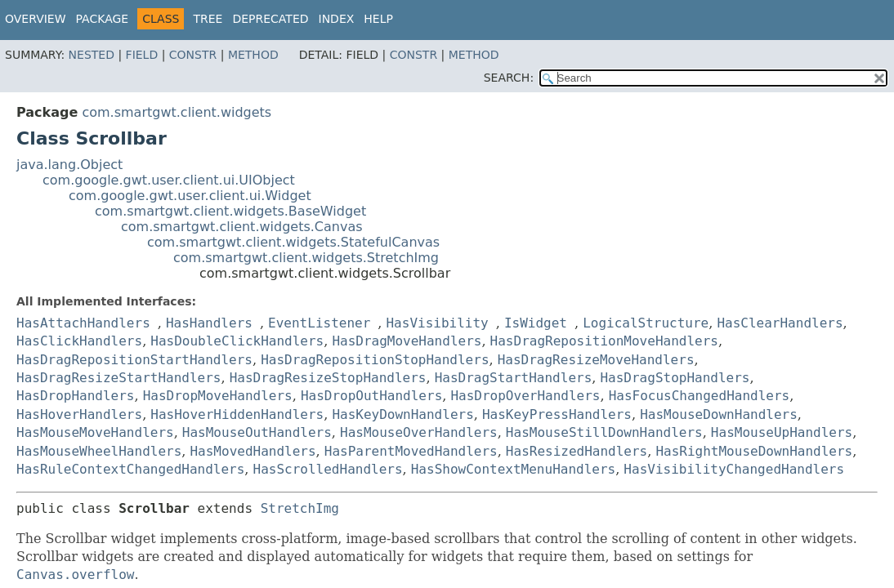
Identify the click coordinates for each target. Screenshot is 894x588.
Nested (92, 55)
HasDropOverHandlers (525, 396)
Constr (193, 55)
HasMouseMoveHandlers (95, 432)
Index (337, 19)
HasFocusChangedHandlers (700, 396)
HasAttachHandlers (83, 323)
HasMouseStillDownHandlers (604, 432)
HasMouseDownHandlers (719, 414)
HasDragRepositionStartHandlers (134, 360)
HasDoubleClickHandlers (237, 341)
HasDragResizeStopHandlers (328, 378)
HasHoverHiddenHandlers (237, 414)
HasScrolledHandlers (328, 469)
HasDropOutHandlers (371, 396)
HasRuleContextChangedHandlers (130, 469)
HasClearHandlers (780, 323)
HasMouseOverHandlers (419, 432)
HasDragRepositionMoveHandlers (604, 341)
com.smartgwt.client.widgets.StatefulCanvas (293, 242)
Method (253, 55)
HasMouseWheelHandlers (99, 451)
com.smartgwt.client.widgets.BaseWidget (230, 211)
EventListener (319, 323)
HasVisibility (437, 323)
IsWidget (536, 323)
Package (103, 19)
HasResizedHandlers (577, 451)
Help (378, 19)
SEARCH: (509, 78)
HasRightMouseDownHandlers (754, 451)
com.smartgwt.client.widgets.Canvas (242, 227)
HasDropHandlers (76, 396)
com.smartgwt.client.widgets (177, 112)
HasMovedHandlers (253, 451)
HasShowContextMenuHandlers (513, 469)
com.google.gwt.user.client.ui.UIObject (169, 180)
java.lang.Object (69, 165)
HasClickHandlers (79, 341)
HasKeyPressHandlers (557, 414)
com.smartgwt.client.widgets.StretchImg (306, 258)
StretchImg (300, 508)
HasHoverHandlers (79, 414)
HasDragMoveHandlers (407, 341)
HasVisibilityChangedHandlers (734, 469)
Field (142, 55)
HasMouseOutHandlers (257, 432)
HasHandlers (209, 323)
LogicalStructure (646, 323)
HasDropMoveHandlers (218, 396)
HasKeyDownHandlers (402, 414)
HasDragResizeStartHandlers (118, 378)
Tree (208, 19)
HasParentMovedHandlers (411, 451)
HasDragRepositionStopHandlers (375, 360)
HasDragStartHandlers (514, 378)
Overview (36, 19)
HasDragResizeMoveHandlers (596, 360)
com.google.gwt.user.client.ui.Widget (190, 196)
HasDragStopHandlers (675, 378)
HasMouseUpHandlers (782, 432)
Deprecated (270, 19)
